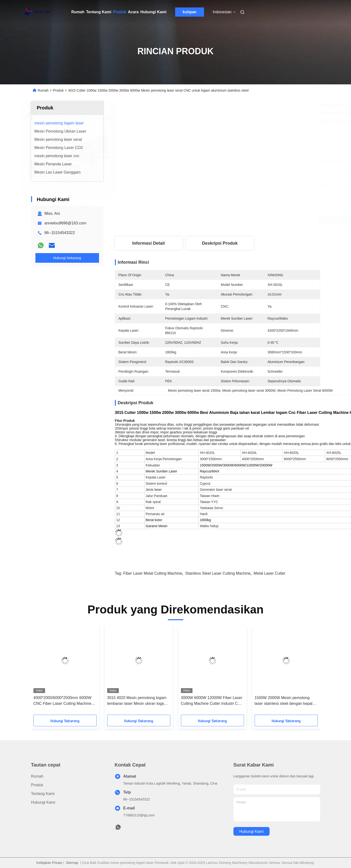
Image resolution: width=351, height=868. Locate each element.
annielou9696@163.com (66, 223)
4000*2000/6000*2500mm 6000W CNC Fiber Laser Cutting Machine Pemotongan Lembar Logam (63, 701)
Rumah (78, 12)
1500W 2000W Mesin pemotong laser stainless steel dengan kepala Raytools (285, 701)
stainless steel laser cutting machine (218, 573)
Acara (133, 12)
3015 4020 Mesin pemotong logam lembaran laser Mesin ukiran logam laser (137, 701)
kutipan (189, 12)
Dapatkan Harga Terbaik (247, 221)
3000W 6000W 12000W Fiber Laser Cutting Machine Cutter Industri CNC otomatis (212, 701)
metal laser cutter (270, 573)
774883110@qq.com (139, 815)
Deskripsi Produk (220, 243)
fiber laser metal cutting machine (153, 573)
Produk (120, 12)
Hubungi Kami (153, 12)
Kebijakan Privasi (49, 863)
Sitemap (72, 863)
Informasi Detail (149, 243)
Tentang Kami (99, 12)
